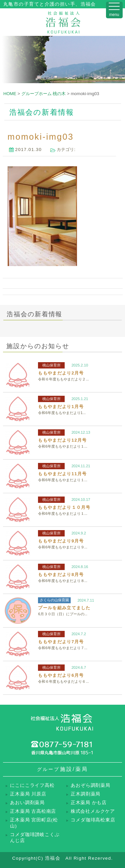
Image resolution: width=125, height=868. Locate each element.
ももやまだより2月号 (61, 373)
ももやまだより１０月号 (64, 507)
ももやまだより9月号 (61, 541)
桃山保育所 (51, 365)
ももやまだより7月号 (61, 642)
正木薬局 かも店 (89, 803)
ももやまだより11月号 (62, 474)
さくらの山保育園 (54, 600)
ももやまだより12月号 (62, 440)
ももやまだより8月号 (61, 575)
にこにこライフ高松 (32, 785)
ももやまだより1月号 (61, 407)
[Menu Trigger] (114, 10)
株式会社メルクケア (93, 811)
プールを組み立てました (64, 608)
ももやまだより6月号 (61, 675)
